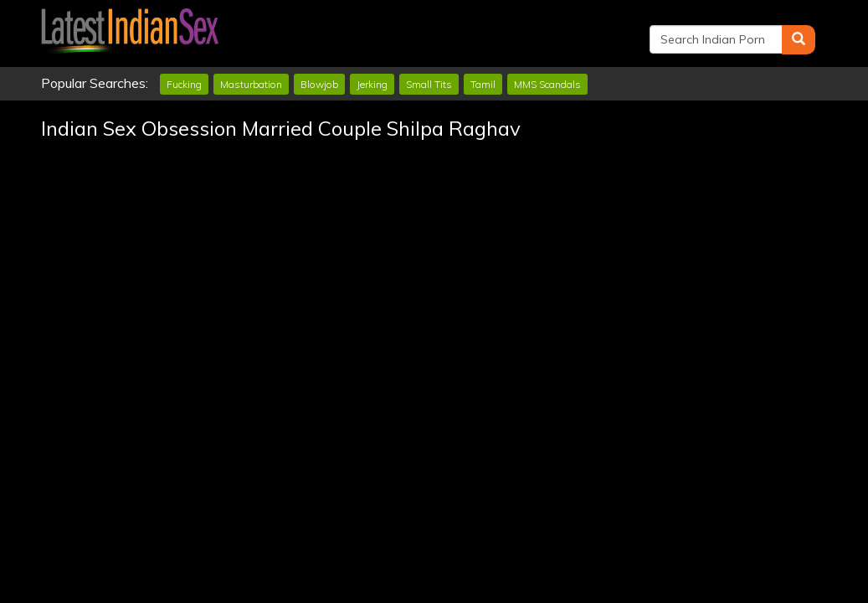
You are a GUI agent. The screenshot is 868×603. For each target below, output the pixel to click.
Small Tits (429, 84)
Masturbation (251, 84)
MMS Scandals (547, 84)
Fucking (184, 84)
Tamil (483, 84)
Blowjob (319, 84)
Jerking (372, 84)
